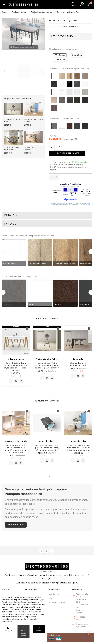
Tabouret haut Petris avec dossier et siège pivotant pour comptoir (47, 366)
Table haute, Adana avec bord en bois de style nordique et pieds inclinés (16, 367)
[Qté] (56, 148)
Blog (51, 600)
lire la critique (70, 27)
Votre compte (55, 591)
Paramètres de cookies (58, 604)
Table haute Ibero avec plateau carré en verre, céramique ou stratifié (47, 448)
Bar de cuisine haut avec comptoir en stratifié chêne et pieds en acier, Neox (16, 450)
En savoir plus (16, 526)
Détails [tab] (9, 215)
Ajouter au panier (69, 153)
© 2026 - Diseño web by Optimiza (47, 637)
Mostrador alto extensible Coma (78, 364)
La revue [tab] (11, 224)
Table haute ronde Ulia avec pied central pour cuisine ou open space (78, 448)
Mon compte (54, 595)
